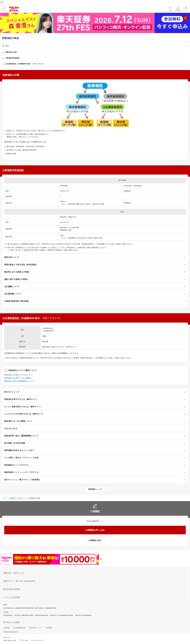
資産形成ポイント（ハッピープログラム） (22, 472)
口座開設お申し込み (95, 530)
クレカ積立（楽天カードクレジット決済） (22, 458)
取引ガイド (22, 498)
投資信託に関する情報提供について (19, 381)
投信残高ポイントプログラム (16, 465)
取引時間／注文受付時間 (15, 443)
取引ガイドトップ (12, 392)
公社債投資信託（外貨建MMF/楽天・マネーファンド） (25, 64)
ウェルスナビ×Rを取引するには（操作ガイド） (24, 414)
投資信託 (13, 498)
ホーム (5, 498)
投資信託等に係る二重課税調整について (21, 436)
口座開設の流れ (95, 540)
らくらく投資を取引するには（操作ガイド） (23, 407)
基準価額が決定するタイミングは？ (19, 450)
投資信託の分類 (11, 52)
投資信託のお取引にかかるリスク (18, 375)
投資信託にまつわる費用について (18, 421)
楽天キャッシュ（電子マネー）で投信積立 (22, 480)
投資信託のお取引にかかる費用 (17, 378)
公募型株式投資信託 (13, 58)
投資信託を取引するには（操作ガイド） (21, 399)
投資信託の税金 (11, 428)
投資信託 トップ (95, 489)
